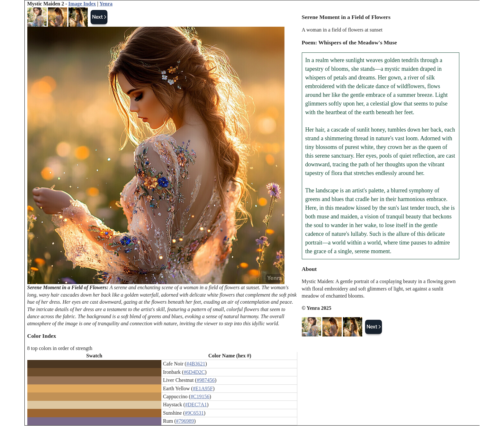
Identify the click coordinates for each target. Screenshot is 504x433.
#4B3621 (196, 364)
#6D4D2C (194, 372)
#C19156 (200, 396)
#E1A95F (203, 388)
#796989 (185, 421)
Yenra (106, 4)
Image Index (82, 4)
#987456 (206, 380)
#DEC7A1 (196, 405)
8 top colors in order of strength (60, 348)
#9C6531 (194, 413)
